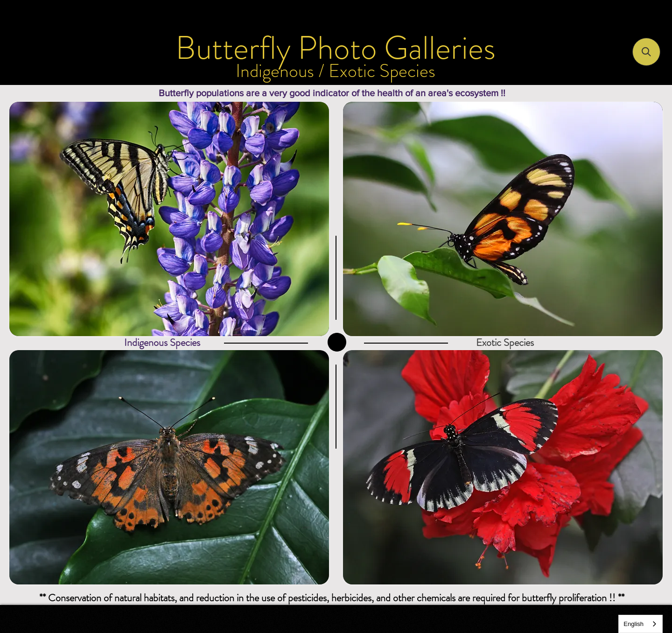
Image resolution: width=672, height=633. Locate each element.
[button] (646, 52)
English (633, 624)
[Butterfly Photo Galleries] (336, 48)
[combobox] (640, 624)
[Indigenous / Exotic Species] (336, 71)
